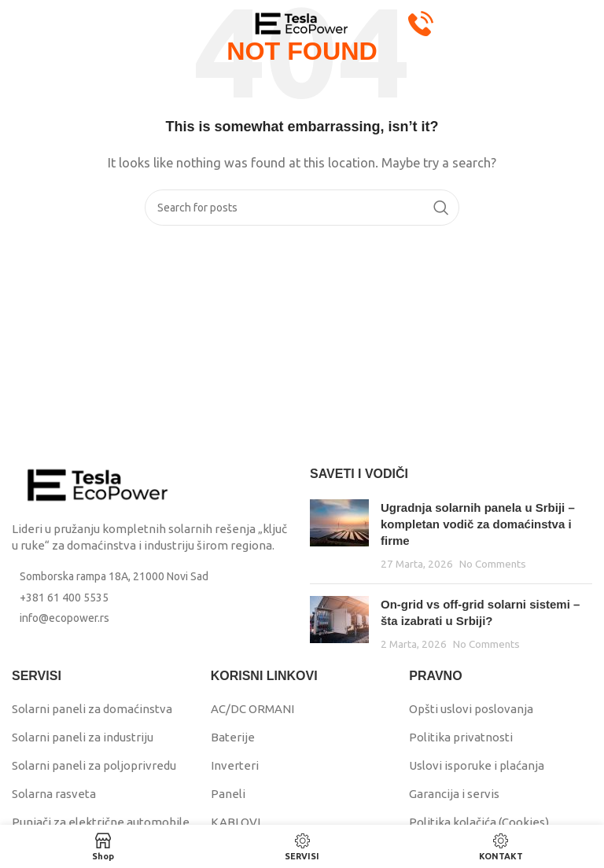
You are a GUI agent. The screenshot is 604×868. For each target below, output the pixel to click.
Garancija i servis (454, 794)
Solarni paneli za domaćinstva (92, 709)
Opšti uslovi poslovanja (471, 709)
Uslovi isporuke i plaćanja (477, 765)
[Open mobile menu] (39, 24)
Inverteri (235, 765)
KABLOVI (236, 822)
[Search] (302, 208)
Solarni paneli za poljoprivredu (94, 765)
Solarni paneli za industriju (83, 737)
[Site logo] (302, 22)
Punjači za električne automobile (101, 822)
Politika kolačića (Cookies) (479, 822)
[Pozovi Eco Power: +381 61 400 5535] (421, 22)
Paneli (228, 794)
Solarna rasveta (54, 794)
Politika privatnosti (461, 737)
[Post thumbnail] (339, 535)
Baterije (233, 737)
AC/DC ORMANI (252, 709)
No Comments (493, 564)
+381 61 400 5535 (64, 598)
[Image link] (98, 484)
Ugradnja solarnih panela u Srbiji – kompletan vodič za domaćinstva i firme (478, 524)
